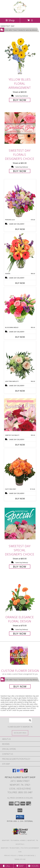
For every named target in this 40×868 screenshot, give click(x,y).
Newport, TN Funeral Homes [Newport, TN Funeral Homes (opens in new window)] (14, 840)
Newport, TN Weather (10, 848)
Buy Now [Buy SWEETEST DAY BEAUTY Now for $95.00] (20, 445)
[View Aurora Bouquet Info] (20, 253)
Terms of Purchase (26, 855)
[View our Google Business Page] (18, 772)
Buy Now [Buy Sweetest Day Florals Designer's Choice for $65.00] (20, 171)
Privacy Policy (10, 855)
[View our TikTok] (26, 772)
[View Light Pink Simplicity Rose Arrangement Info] (20, 361)
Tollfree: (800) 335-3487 (20, 792)
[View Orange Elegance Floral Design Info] (20, 595)
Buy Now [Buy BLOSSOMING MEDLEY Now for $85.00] (20, 337)
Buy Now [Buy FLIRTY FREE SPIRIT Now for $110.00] (20, 499)
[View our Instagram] (22, 772)
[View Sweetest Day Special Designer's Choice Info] (20, 523)
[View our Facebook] (14, 772)
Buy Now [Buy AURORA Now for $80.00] (20, 283)
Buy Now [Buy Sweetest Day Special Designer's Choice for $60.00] (20, 567)
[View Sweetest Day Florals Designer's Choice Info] (20, 128)
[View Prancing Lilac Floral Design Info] (20, 199)
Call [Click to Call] (7, 866)
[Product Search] (20, 720)
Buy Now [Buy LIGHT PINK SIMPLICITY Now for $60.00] (20, 391)
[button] (20, 817)
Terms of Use (20, 859)
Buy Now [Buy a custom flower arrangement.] (20, 686)
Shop (10, 20)
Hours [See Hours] (33, 866)
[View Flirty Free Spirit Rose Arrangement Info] (20, 468)
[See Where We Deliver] (20, 733)
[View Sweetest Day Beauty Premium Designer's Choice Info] (20, 415)
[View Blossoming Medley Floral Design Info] (20, 307)
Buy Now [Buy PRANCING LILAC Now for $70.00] (20, 229)
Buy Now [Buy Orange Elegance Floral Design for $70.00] (20, 634)
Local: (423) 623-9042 (20, 789)
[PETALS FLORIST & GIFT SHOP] (20, 15)
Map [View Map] (20, 866)
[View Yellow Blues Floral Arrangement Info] (20, 57)
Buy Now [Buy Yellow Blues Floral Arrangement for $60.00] (20, 100)
